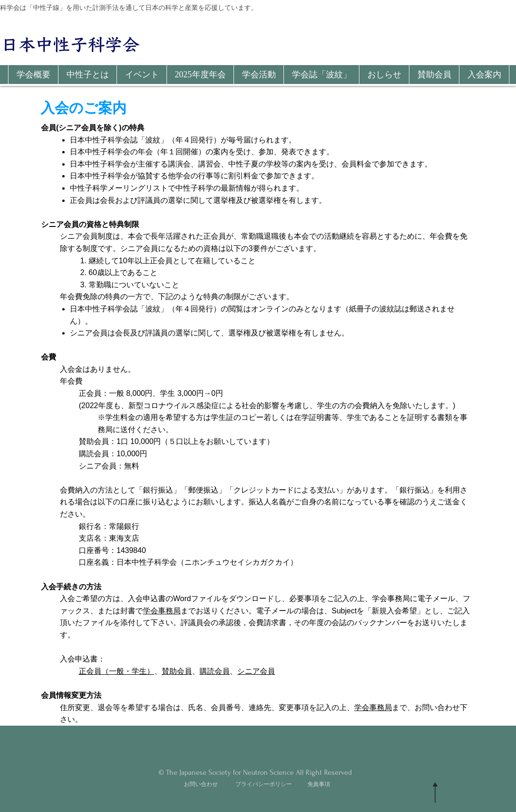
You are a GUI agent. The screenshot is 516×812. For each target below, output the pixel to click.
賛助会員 (177, 671)
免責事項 (319, 784)
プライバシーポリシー (264, 784)
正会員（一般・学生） (117, 671)
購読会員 (215, 671)
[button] (33, 75)
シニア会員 (256, 671)
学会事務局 (162, 611)
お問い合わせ (201, 784)
